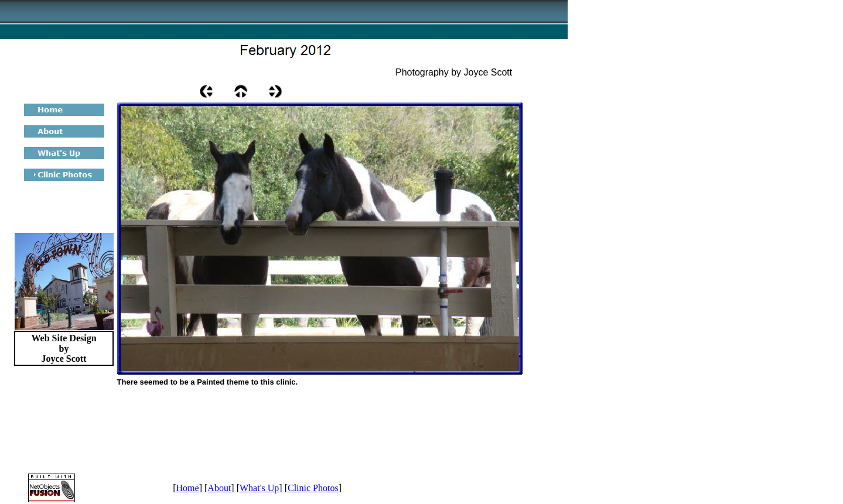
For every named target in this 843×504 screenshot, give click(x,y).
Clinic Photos (313, 488)
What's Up (259, 488)
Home (188, 488)
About (219, 488)
